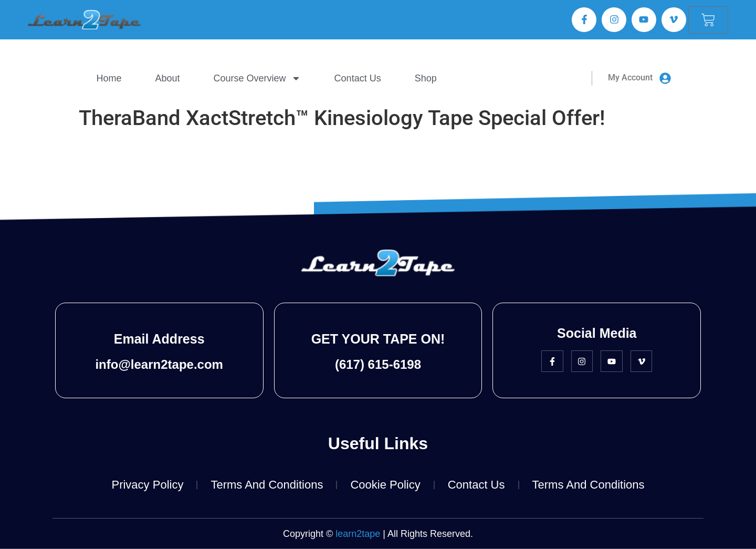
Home (109, 78)
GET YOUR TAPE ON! (378, 339)
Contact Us (358, 78)
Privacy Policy (147, 485)
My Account (630, 77)
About (168, 78)
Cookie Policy (385, 485)
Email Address (159, 339)
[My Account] (665, 78)
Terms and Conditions (267, 485)
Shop (426, 78)
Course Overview (257, 78)
